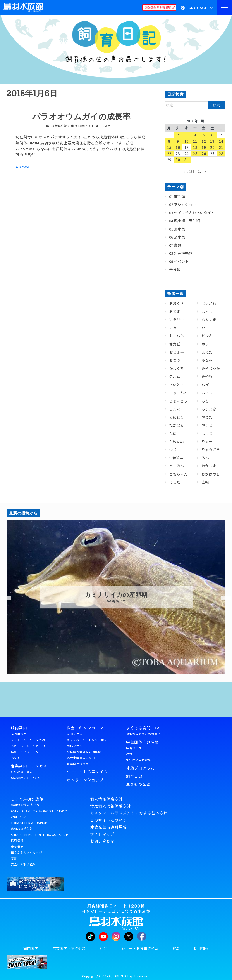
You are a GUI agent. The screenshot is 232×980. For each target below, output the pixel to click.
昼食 (129, 754)
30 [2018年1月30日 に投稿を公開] (178, 160)
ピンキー (209, 336)
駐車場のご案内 (22, 772)
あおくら (177, 303)
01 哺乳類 (177, 196)
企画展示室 (19, 734)
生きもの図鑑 (138, 784)
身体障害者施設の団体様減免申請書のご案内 (84, 755)
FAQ (176, 948)
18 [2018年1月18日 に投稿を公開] (195, 147)
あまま (175, 311)
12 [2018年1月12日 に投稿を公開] (204, 141)
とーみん (177, 466)
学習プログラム (137, 748)
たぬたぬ (177, 441)
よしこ (207, 433)
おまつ (175, 360)
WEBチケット (76, 734)
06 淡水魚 (177, 237)
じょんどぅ (178, 401)
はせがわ (209, 303)
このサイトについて (108, 820)
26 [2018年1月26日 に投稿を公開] (204, 153)
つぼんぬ (177, 458)
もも (205, 401)
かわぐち (177, 368)
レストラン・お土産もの (28, 740)
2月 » (202, 171)
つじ (173, 450)
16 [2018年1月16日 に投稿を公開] (178, 147)
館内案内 (19, 728)
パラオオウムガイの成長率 (82, 117)
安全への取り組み (23, 864)
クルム (175, 376)
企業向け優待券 (78, 764)
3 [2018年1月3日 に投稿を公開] (187, 135)
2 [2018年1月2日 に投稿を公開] (178, 135)
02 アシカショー (183, 205)
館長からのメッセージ (27, 852)
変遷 (14, 858)
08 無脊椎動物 (60, 126)
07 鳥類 (175, 245)
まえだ (207, 352)
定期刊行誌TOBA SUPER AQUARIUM (29, 820)
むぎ (205, 385)
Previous (3, 598)
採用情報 (17, 840)
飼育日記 (134, 776)
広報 (205, 482)
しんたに (177, 409)
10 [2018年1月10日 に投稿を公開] (187, 141)
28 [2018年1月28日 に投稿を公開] (221, 153)
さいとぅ (177, 385)
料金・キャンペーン (85, 728)
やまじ (207, 425)
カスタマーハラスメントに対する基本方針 (129, 813)
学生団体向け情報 (142, 742)
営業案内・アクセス (29, 766)
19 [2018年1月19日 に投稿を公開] (204, 147)
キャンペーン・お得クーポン (87, 740)
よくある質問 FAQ (144, 728)
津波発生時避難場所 (108, 827)
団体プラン (75, 746)
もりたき (209, 409)
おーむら (177, 336)
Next (223, 598)
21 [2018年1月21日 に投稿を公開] (221, 147)
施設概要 (17, 847)
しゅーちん (178, 393)
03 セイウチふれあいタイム (192, 213)
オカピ (175, 344)
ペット (16, 758)
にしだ (175, 482)
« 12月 (189, 171)
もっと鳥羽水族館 (27, 799)
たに (173, 433)
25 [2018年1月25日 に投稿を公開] (195, 153)
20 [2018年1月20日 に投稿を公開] (212, 147)
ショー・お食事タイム (87, 772)
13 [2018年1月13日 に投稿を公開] (212, 141)
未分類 (175, 269)
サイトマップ (102, 834)
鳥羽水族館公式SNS (25, 805)
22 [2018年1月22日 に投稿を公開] (169, 153)
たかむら (177, 425)
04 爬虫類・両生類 (185, 221)
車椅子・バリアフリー (27, 752)
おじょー (177, 352)
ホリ (205, 344)
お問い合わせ (102, 841)
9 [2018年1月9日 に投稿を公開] (178, 141)
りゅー (207, 441)
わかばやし (211, 474)
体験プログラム (140, 768)
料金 (103, 948)
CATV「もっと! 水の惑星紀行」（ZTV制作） (41, 811)
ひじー (207, 328)
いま (173, 328)
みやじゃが (211, 368)
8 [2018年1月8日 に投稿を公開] (169, 141)
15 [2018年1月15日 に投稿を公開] (169, 147)
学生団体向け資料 (139, 760)
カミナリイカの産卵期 (116, 595)
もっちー (209, 393)
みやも (207, 376)
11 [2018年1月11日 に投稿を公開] (195, 141)
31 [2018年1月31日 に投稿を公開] (187, 160)
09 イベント (179, 261)
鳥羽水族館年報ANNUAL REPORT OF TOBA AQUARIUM (40, 832)
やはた (207, 417)
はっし (207, 311)
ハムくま (209, 320)
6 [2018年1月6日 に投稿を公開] (212, 135)
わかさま (209, 466)
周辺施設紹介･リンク (26, 778)
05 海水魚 (177, 229)
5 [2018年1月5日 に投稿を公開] (204, 135)
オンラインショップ (85, 780)
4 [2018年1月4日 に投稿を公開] (195, 135)
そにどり (177, 417)
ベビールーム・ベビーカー (30, 746)
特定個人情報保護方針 (111, 806)
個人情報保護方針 (106, 799)
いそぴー (177, 320)
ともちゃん (178, 474)
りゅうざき (211, 450)
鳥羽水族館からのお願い (143, 734)
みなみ (207, 360)
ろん (205, 458)
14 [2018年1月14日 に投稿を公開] (221, 141)
